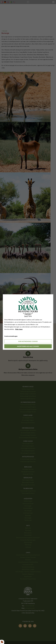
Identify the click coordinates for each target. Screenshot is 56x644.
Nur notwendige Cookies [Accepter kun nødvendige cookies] (28, 341)
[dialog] (28, 322)
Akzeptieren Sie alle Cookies (28, 346)
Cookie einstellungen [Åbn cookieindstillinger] (11, 336)
